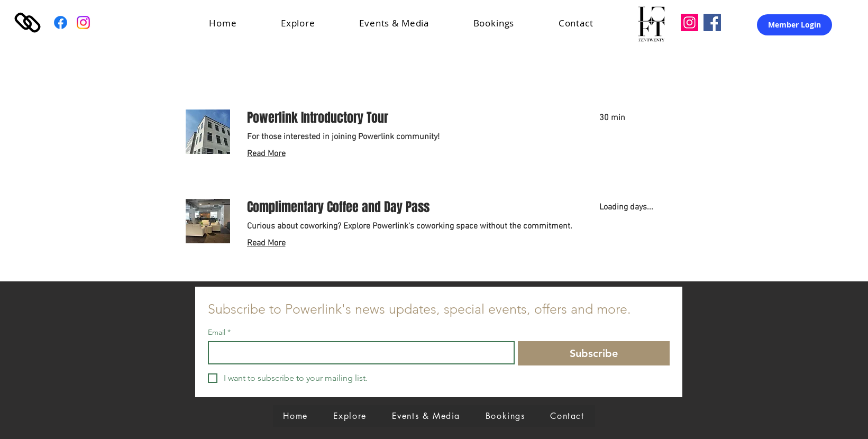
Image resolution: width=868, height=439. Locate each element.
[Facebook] (61, 22)
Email (219, 332)
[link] (410, 118)
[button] (313, 23)
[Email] (358, 353)
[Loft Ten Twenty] (689, 22)
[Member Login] (794, 25)
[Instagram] (83, 22)
